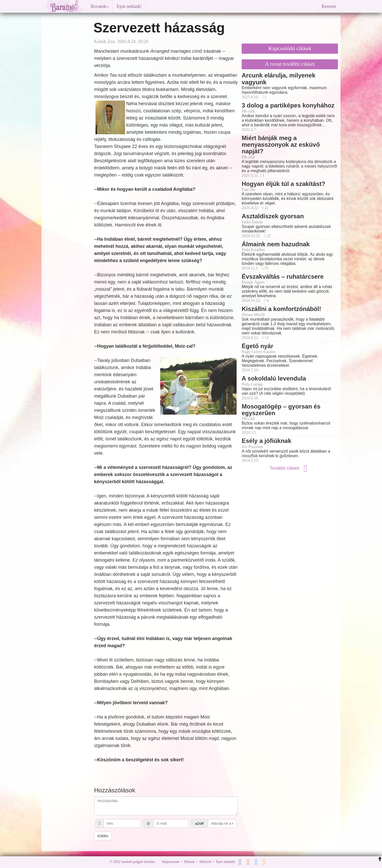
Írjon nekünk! (129, 6)
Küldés (103, 836)
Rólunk (189, 862)
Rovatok (100, 6)
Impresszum (171, 862)
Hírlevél (206, 862)
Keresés (329, 6)
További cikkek (290, 468)
